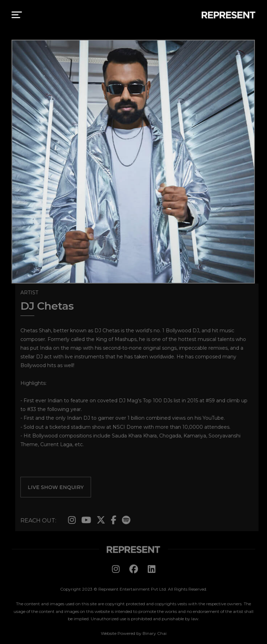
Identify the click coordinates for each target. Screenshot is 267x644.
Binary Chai (155, 635)
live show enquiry (57, 487)
